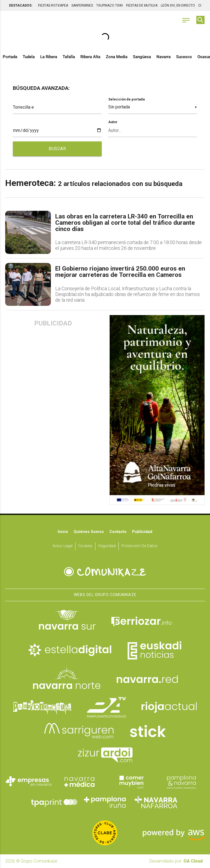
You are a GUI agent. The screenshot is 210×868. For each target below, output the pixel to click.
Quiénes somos (89, 532)
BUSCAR (57, 149)
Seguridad (107, 546)
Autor (113, 122)
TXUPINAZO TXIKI (110, 5)
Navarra (164, 57)
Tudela (29, 57)
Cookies (85, 546)
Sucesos (184, 57)
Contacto (118, 532)
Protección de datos (139, 546)
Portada (10, 57)
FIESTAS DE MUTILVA (142, 5)
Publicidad (142, 532)
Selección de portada (126, 99)
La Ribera (49, 57)
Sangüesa (142, 57)
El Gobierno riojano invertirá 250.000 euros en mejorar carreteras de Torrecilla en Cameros (120, 272)
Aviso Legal (62, 546)
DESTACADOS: (21, 5)
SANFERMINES (82, 5)
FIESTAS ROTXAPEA (53, 5)
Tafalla (69, 57)
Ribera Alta (90, 57)
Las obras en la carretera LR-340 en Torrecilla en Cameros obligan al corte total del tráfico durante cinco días (125, 223)
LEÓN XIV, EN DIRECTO (178, 5)
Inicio (63, 532)
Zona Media (117, 57)
